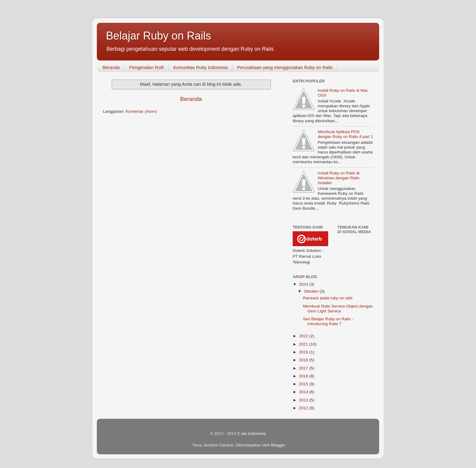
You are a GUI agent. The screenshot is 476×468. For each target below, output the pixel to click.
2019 (304, 352)
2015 (304, 384)
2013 (304, 400)
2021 (304, 344)
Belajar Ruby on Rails (158, 36)
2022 (304, 336)
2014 (304, 392)
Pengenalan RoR (146, 67)
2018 (304, 360)
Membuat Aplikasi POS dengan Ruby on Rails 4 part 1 (345, 134)
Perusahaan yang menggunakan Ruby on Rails (285, 67)
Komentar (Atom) (141, 111)
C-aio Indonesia (252, 434)
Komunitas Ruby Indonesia (201, 67)
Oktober (312, 291)
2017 (304, 368)
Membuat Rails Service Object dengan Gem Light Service (338, 309)
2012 (304, 408)
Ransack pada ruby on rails (328, 298)
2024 (304, 284)
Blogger (278, 445)
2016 (304, 376)
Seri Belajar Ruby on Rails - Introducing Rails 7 (328, 321)
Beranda (111, 67)
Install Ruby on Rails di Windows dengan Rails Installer (338, 178)
